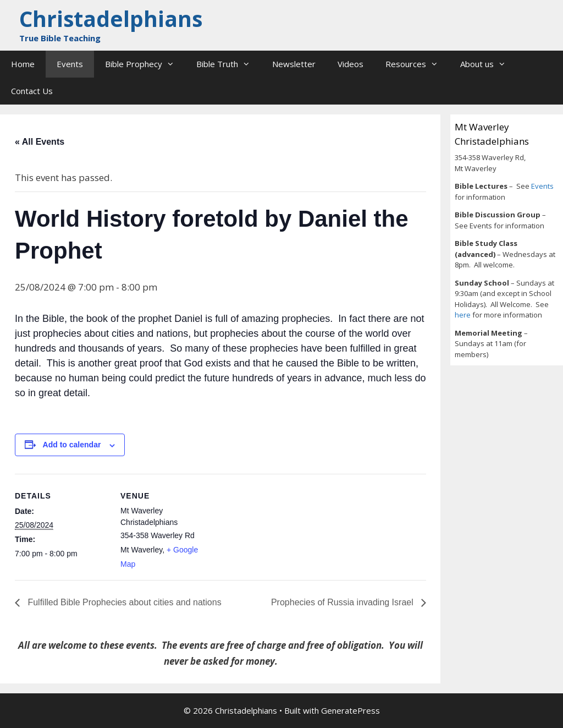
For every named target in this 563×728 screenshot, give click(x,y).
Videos (351, 64)
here (463, 315)
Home (23, 64)
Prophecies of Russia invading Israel (343, 602)
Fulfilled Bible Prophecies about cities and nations (123, 602)
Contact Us (32, 91)
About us (489, 64)
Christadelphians (111, 18)
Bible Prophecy (145, 64)
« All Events (40, 142)
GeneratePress (351, 710)
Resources (417, 64)
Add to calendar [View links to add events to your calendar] (72, 445)
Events (70, 64)
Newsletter (294, 64)
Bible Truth (229, 64)
